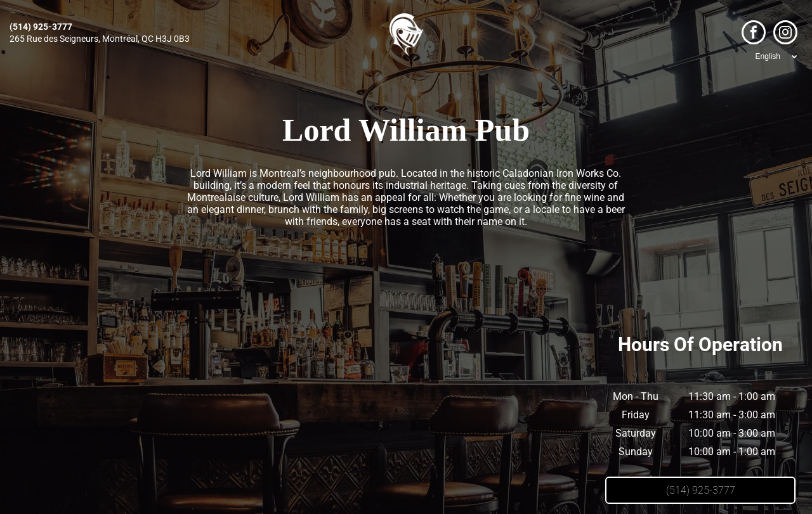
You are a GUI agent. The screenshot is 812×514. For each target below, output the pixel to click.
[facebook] (754, 34)
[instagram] (785, 34)
